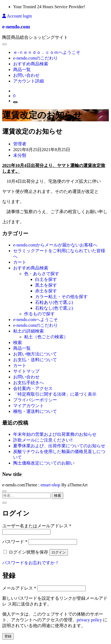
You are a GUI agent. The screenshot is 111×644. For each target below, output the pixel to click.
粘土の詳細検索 (29, 331)
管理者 (20, 144)
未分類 (20, 155)
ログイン (59, 552)
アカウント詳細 (29, 81)
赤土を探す (46, 291)
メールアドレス (19, 588)
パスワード (15, 542)
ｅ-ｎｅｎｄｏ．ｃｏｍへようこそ (47, 52)
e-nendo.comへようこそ (35, 320)
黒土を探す (46, 285)
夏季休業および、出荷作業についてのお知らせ (59, 446)
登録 (8, 636)
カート (20, 262)
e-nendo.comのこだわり (35, 58)
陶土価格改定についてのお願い (44, 463)
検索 (18, 342)
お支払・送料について (35, 360)
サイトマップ (26, 371)
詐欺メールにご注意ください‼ (43, 440)
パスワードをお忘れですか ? (30, 563)
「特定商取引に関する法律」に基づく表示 (55, 394)
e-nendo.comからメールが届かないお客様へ (55, 245)
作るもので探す (39, 314)
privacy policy (89, 620)
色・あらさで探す (42, 274)
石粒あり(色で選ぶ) (54, 302)
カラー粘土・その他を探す (61, 297)
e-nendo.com (16, 27)
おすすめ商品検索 (31, 64)
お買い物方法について (35, 354)
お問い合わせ (26, 75)
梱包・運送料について (35, 411)
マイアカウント (29, 406)
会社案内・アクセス (33, 388)
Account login (17, 16)
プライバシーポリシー (35, 400)
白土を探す (46, 279)
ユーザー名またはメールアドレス (37, 526)
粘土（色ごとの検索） (46, 337)
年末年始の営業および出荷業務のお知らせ (55, 434)
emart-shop (50, 485)
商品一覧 (22, 70)
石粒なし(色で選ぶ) (54, 308)
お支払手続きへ (29, 383)
